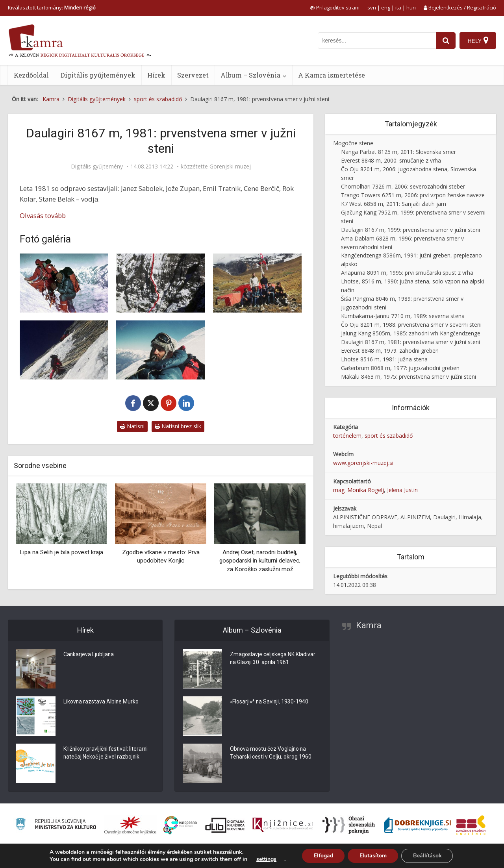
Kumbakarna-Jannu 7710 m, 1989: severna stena (403, 316)
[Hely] (478, 41)
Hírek (156, 75)
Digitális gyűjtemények (98, 75)
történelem (347, 436)
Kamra (369, 625)
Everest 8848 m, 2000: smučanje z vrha (391, 160)
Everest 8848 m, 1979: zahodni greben (390, 351)
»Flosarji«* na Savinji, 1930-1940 (270, 702)
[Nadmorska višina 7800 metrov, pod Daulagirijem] (64, 283)
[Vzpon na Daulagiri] (160, 283)
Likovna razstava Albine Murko (101, 702)
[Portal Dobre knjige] (417, 825)
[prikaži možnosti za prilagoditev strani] (335, 7)
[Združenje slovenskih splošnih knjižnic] (283, 825)
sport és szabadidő (389, 436)
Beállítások (427, 856)
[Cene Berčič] (160, 350)
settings (266, 859)
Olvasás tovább (43, 216)
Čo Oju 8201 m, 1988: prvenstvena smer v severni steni (411, 325)
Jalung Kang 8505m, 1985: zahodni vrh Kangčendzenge (411, 333)
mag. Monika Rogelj (359, 490)
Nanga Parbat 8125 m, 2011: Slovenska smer (398, 152)
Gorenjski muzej (230, 167)
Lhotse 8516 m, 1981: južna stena (384, 359)
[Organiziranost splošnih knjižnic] (130, 825)
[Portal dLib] (225, 825)
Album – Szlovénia (250, 75)
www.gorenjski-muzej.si (363, 463)
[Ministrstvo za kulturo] (56, 825)
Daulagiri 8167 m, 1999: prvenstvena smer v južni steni (410, 230)
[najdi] (446, 41)
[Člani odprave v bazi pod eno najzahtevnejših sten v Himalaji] (257, 283)
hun (411, 7)
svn (372, 7)
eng (386, 7)
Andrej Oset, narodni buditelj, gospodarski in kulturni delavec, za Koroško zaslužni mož (260, 561)
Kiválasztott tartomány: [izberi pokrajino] (52, 7)
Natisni (132, 426)
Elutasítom (373, 856)
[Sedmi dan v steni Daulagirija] (64, 350)
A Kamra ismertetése (332, 75)
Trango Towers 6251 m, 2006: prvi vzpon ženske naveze (413, 195)
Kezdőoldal (31, 75)
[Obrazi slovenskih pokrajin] (349, 825)
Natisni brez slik (178, 426)
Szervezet (193, 75)
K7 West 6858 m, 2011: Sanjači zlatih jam (394, 204)
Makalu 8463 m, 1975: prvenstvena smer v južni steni (409, 377)
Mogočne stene (353, 143)
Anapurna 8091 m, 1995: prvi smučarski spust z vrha (407, 273)
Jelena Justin (402, 490)
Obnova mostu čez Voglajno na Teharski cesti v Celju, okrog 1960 (271, 753)
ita (398, 7)
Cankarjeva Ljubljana (89, 655)
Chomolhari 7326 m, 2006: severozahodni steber (403, 186)
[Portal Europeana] (180, 825)
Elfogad (323, 856)
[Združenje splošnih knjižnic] (471, 825)
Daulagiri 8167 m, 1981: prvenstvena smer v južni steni (410, 342)
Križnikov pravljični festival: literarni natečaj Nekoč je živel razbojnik (106, 753)
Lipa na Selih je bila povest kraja (61, 552)
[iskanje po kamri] (377, 41)
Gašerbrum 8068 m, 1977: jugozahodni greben (400, 368)
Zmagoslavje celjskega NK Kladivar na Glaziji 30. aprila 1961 (273, 659)
